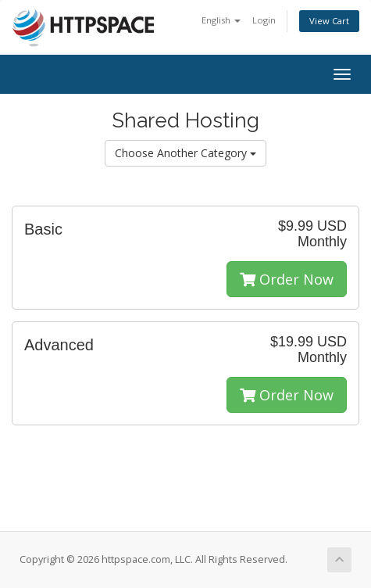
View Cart (329, 21)
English (221, 20)
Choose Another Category (185, 153)
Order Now (287, 279)
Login (264, 20)
